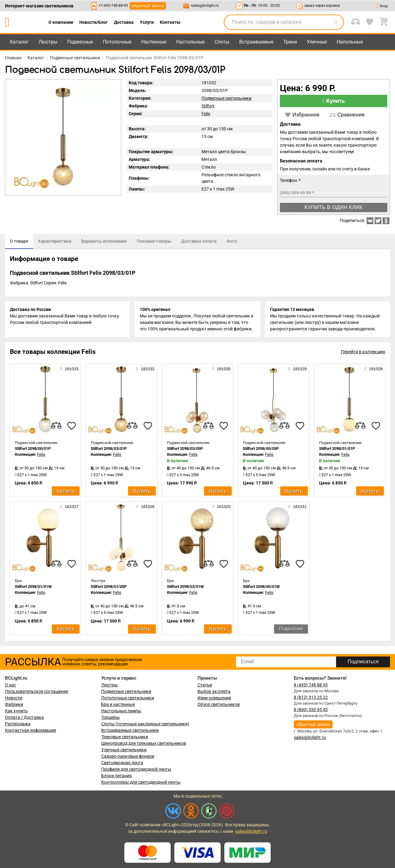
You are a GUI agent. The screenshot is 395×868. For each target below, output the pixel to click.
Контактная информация (31, 730)
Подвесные (80, 42)
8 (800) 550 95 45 (311, 710)
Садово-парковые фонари (128, 756)
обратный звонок (148, 6)
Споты (222, 42)
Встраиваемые (256, 42)
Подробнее (291, 629)
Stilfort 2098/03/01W (185, 587)
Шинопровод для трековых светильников (144, 743)
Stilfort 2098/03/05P (185, 449)
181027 (69, 506)
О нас (10, 685)
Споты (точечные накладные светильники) (145, 724)
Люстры (48, 42)
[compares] (56, 426)
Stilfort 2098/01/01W (33, 587)
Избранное (302, 115)
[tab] (19, 241)
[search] (336, 22)
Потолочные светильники (128, 698)
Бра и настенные (118, 704)
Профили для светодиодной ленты (136, 769)
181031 (297, 506)
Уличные (317, 42)
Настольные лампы (121, 711)
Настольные (190, 42)
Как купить (16, 711)
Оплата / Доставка (24, 717)
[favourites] (72, 426)
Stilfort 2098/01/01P (337, 449)
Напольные (350, 42)
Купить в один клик (334, 207)
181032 (145, 369)
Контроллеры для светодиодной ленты (141, 782)
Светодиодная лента (122, 763)
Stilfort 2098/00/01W (261, 587)
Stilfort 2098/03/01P (109, 449)
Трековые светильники (125, 737)
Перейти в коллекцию (363, 352)
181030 (222, 369)
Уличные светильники (124, 750)
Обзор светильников (219, 704)
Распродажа (18, 724)
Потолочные (117, 42)
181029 (297, 369)
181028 (374, 369)
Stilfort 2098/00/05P (261, 449)
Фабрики (14, 704)
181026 (145, 506)
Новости (14, 698)
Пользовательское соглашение (37, 691)
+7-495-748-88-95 (113, 6)
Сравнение (347, 115)
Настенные (154, 42)
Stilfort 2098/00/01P (33, 449)
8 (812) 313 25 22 (311, 697)
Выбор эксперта (214, 691)
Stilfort (208, 106)
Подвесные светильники (227, 98)
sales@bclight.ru (205, 6)
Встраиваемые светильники (130, 730)
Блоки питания (116, 776)
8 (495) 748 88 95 (311, 685)
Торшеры (110, 717)
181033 (69, 369)
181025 (222, 506)
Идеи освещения (214, 698)
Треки (290, 42)
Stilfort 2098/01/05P (109, 587)
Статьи (205, 685)
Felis (206, 114)
